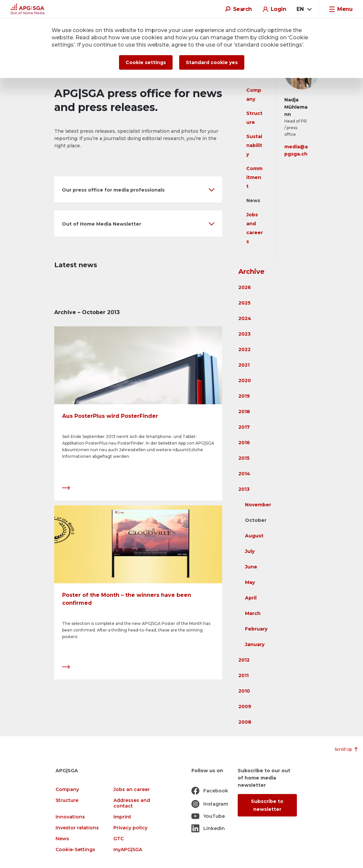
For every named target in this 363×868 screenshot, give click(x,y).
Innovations (70, 817)
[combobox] (304, 9)
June (251, 567)
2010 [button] (244, 691)
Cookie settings (146, 62)
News (253, 200)
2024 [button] (245, 318)
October (256, 520)
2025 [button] (244, 303)
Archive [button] (251, 271)
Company (67, 790)
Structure (67, 800)
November (258, 505)
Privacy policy (130, 828)
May (250, 582)
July (250, 551)
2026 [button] (245, 287)
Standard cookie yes (212, 62)
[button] (138, 189)
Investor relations (77, 828)
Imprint (122, 817)
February (256, 629)
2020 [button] (245, 380)
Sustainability (254, 145)
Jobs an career (132, 790)
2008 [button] (245, 722)
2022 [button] (244, 349)
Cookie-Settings (75, 850)
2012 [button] (244, 660)
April (251, 598)
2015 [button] (244, 458)
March (253, 613)
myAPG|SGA (128, 850)
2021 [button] (244, 365)
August (254, 536)
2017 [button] (244, 427)
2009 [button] (245, 706)
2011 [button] (243, 675)
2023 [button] (244, 334)
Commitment (254, 177)
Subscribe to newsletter (267, 805)
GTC (119, 839)
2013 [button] (244, 489)
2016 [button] (244, 443)
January (255, 644)
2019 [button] (244, 396)
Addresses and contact (132, 803)
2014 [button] (244, 474)
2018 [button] (244, 412)
